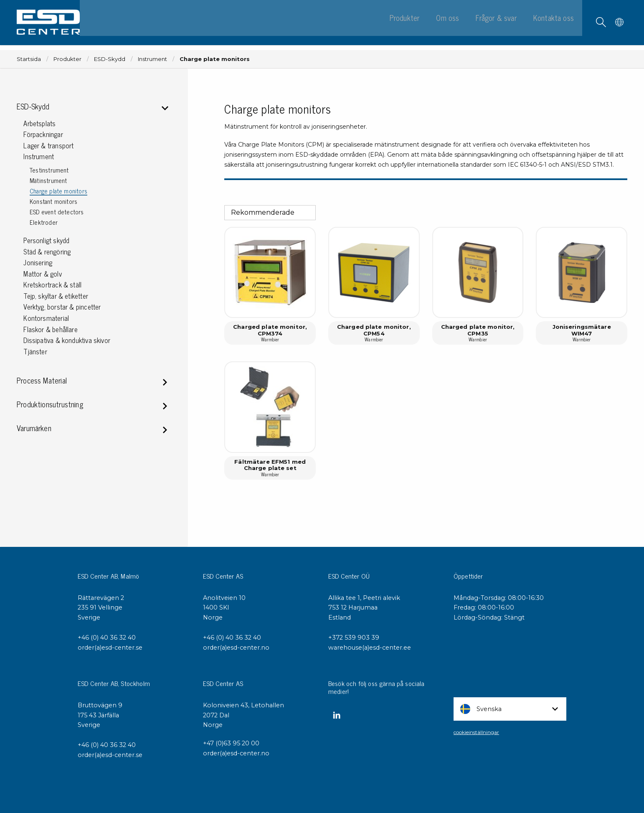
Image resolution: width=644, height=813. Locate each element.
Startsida (29, 59)
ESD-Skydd (110, 59)
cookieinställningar (476, 732)
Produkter (67, 59)
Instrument (152, 59)
